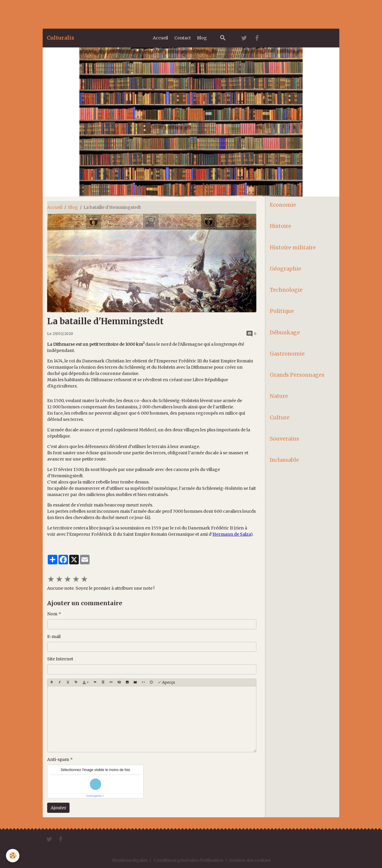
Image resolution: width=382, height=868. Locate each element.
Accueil (160, 38)
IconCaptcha (94, 796)
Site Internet (60, 659)
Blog (202, 38)
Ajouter (58, 808)
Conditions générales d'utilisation (188, 860)
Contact (182, 38)
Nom (52, 614)
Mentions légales (130, 860)
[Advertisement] (109, 13)
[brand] (60, 38)
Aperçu (166, 682)
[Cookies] (13, 856)
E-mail (54, 637)
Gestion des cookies (250, 860)
